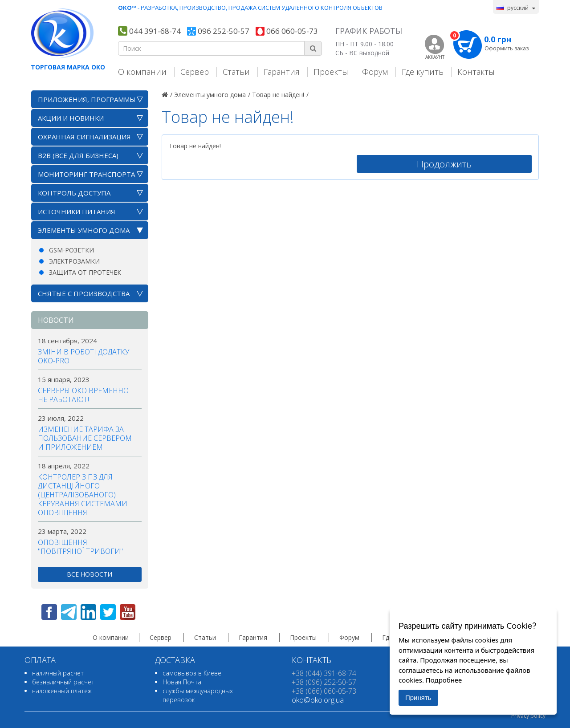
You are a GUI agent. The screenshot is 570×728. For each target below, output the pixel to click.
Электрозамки (74, 261)
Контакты (476, 71)
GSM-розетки (71, 250)
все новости (90, 574)
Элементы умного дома (84, 230)
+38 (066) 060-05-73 (324, 691)
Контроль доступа (74, 193)
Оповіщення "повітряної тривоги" (80, 547)
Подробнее (444, 680)
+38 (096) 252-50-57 (324, 682)
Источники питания (77, 211)
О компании (142, 71)
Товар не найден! (278, 95)
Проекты (331, 71)
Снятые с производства (84, 293)
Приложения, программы (87, 99)
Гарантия (282, 71)
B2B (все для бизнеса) (78, 155)
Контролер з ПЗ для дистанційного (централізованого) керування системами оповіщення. (83, 495)
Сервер (195, 71)
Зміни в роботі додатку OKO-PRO (83, 356)
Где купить (423, 71)
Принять (418, 697)
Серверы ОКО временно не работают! (83, 395)
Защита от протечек (85, 272)
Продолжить (444, 164)
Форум (375, 71)
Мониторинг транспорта (86, 174)
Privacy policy (528, 716)
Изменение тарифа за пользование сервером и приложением (85, 438)
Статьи (236, 71)
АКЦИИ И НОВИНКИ (71, 118)
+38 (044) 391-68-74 (324, 673)
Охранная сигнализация (84, 137)
